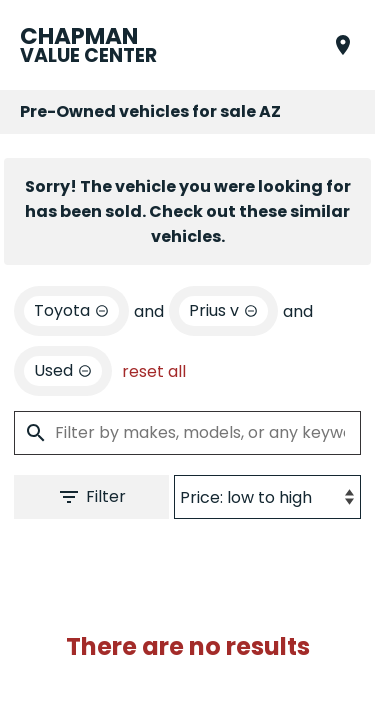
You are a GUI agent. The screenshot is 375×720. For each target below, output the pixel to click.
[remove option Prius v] (223, 311)
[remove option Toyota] (71, 311)
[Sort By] (267, 497)
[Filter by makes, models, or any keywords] (187, 433)
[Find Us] (343, 45)
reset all (154, 371)
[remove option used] (63, 371)
